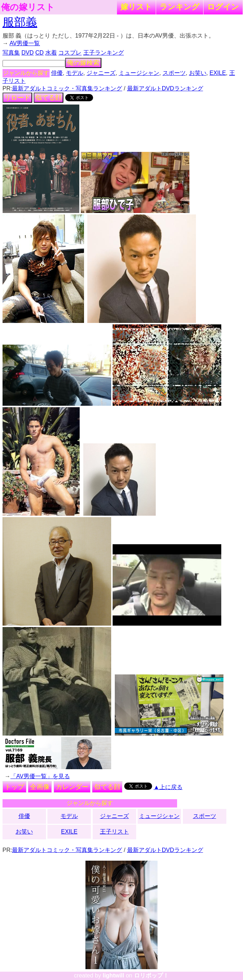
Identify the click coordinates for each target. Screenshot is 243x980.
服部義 (20, 22)
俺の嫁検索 (83, 63)
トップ (14, 787)
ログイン (223, 7)
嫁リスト (136, 7)
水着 (51, 53)
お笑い (198, 73)
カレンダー (72, 787)
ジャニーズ (101, 73)
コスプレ (70, 53)
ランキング (180, 7)
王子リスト (114, 832)
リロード (17, 98)
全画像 (40, 787)
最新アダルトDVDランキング (165, 88)
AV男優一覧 (25, 43)
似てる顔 (49, 98)
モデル (75, 73)
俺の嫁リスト (28, 7)
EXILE (218, 73)
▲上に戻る (168, 787)
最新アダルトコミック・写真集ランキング (67, 88)
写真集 (11, 53)
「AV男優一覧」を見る (40, 776)
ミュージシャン (139, 73)
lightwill (113, 975)
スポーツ (174, 73)
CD (39, 53)
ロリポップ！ (151, 975)
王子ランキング (104, 53)
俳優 (57, 73)
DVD (28, 53)
